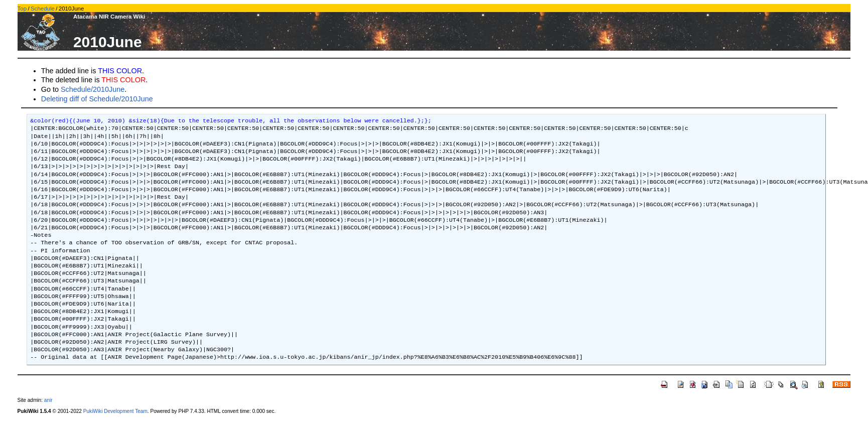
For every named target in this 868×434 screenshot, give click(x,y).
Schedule (43, 9)
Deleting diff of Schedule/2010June (97, 99)
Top (22, 9)
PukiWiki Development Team (115, 411)
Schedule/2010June (93, 89)
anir (48, 400)
